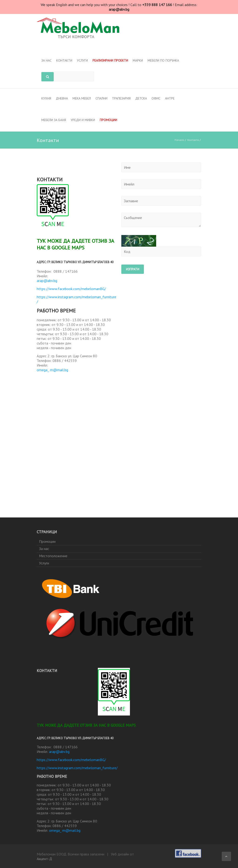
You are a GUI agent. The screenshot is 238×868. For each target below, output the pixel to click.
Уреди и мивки (83, 120)
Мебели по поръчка (163, 60)
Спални (101, 98)
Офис (156, 98)
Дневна (62, 98)
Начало (179, 140)
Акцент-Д (44, 859)
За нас (46, 60)
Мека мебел (82, 98)
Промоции (108, 120)
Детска (141, 98)
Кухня (46, 98)
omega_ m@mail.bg (52, 370)
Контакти (64, 60)
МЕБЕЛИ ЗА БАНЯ (54, 120)
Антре (170, 98)
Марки (138, 60)
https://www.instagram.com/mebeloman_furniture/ (76, 299)
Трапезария (121, 98)
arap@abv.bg (47, 281)
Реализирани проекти (110, 60)
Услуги (82, 60)
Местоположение (53, 556)
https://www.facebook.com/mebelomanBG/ (71, 289)
